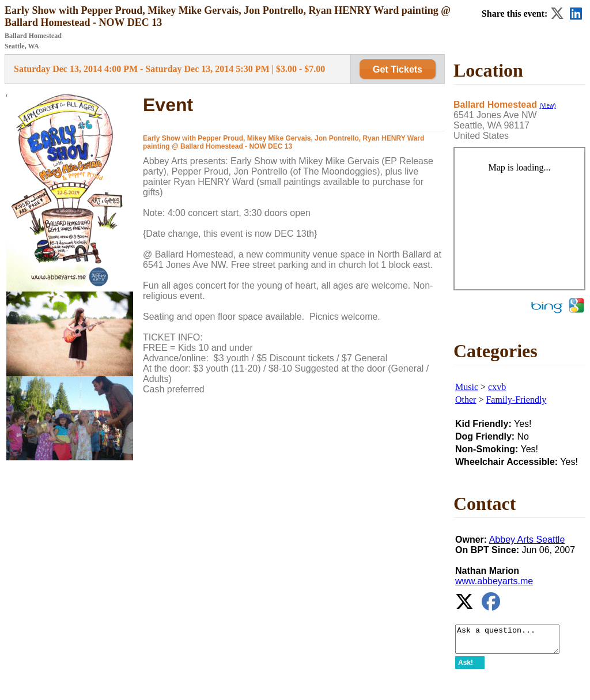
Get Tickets (398, 69)
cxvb (497, 387)
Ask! (466, 668)
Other (466, 400)
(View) (547, 106)
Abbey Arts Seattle (527, 540)
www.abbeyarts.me (494, 581)
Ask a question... (513, 642)
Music (467, 387)
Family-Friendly (516, 400)
